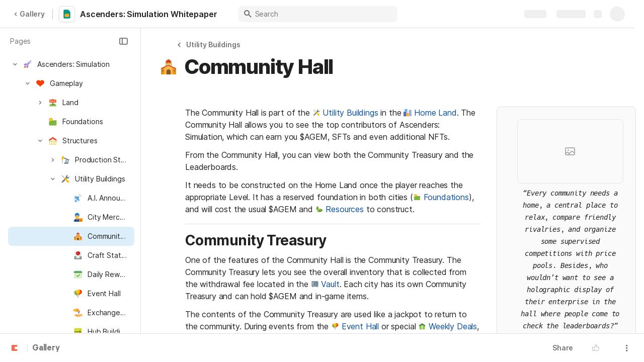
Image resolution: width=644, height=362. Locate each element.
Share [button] (563, 348)
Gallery (29, 14)
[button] (123, 41)
